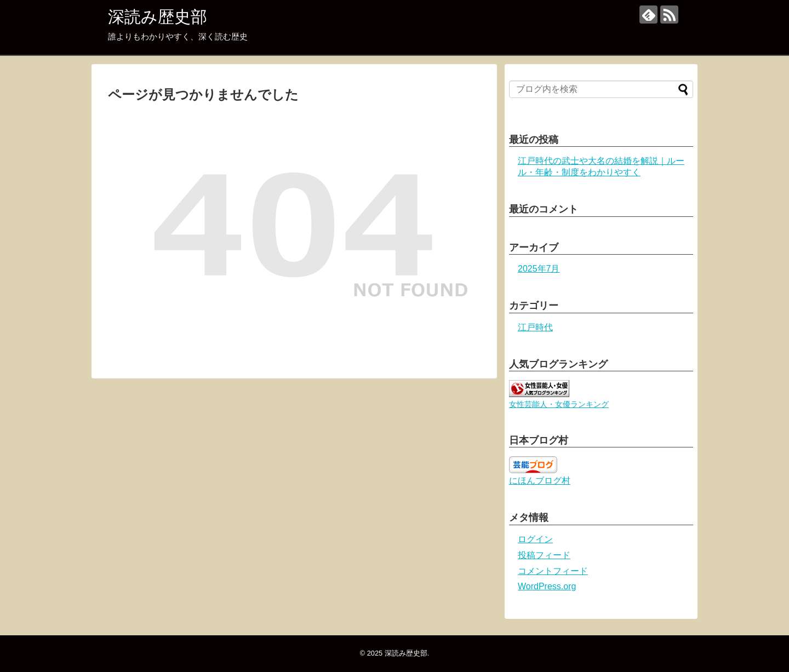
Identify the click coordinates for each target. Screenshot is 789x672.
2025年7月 (539, 269)
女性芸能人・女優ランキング (559, 404)
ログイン (535, 539)
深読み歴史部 (158, 17)
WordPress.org (547, 586)
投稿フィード (544, 555)
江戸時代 (535, 327)
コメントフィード (553, 571)
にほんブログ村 (540, 481)
